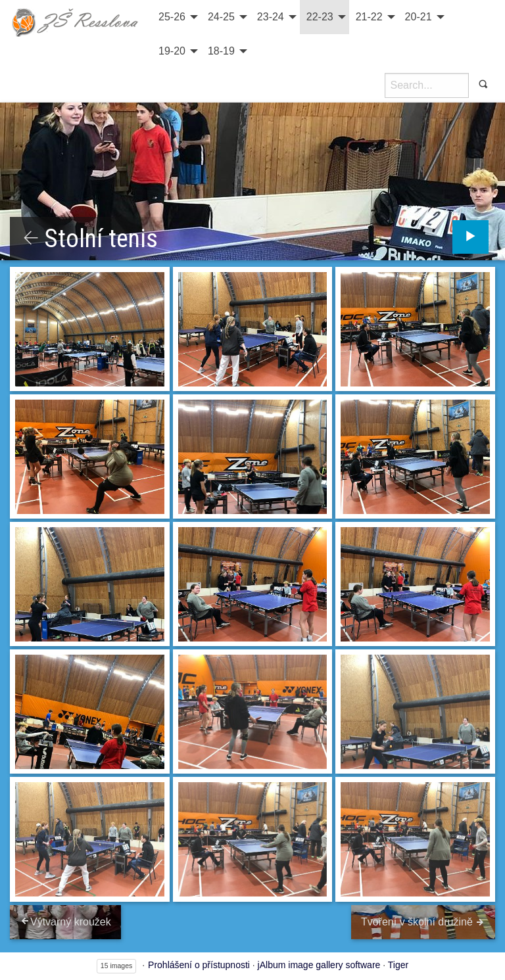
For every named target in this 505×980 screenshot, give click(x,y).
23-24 (271, 17)
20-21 (419, 17)
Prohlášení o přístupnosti (199, 965)
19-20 (172, 51)
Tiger (398, 965)
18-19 (221, 51)
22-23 (320, 17)
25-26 (172, 17)
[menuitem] (177, 17)
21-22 (369, 17)
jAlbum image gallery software (319, 965)
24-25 (221, 17)
